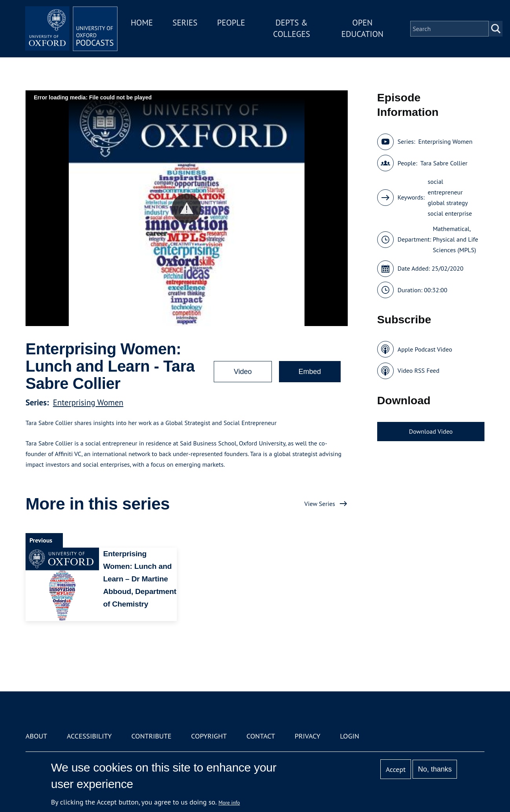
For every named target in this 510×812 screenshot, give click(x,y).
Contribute (151, 736)
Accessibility (89, 736)
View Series (320, 504)
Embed (310, 372)
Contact (261, 736)
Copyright (209, 736)
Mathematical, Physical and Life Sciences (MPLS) (455, 239)
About (36, 736)
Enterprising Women (88, 402)
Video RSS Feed (419, 370)
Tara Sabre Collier (444, 163)
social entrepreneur (445, 187)
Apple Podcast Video (425, 349)
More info (229, 803)
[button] (186, 208)
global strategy (448, 203)
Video (243, 372)
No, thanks (435, 769)
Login (349, 736)
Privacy (307, 736)
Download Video (431, 431)
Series (187, 23)
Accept (396, 769)
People (234, 23)
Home (144, 23)
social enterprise (450, 213)
